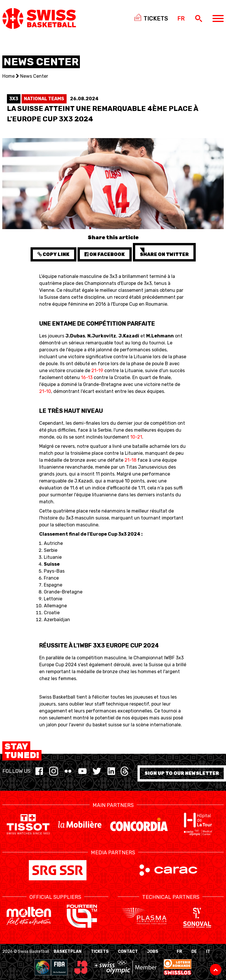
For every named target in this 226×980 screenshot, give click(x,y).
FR (179, 952)
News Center (34, 76)
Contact (128, 952)
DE (194, 952)
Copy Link (53, 254)
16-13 (87, 377)
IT (208, 952)
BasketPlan (68, 952)
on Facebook (105, 254)
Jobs (153, 952)
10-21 (136, 437)
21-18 (130, 460)
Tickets (100, 952)
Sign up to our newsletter (182, 773)
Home (9, 76)
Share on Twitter (164, 252)
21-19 (97, 371)
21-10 (45, 391)
